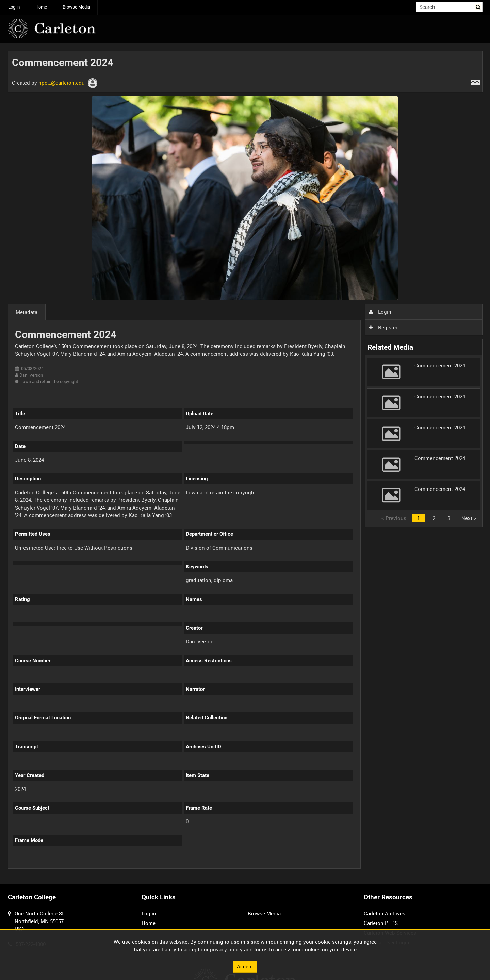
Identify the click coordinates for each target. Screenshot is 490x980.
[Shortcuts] (475, 81)
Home (41, 7)
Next (469, 518)
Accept (245, 966)
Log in (14, 7)
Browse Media (76, 7)
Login (380, 312)
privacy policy (226, 949)
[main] (245, 464)
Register (383, 327)
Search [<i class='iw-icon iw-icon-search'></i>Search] (478, 7)
